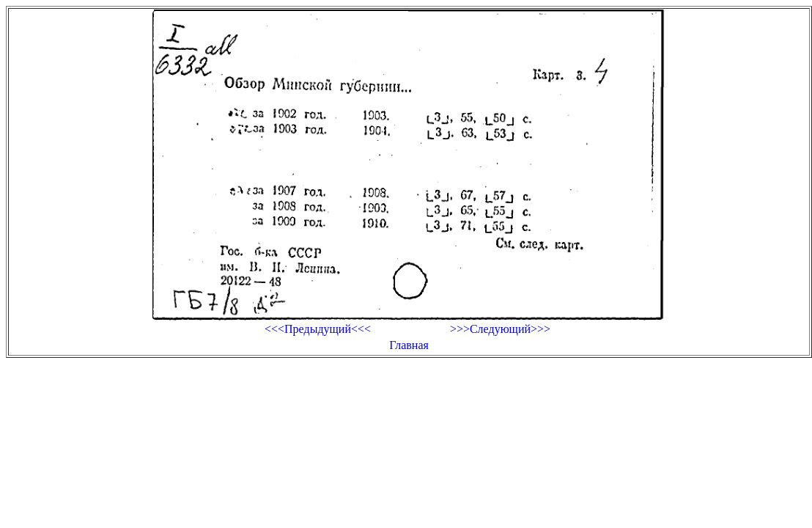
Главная (409, 345)
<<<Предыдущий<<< (318, 329)
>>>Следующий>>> (500, 329)
